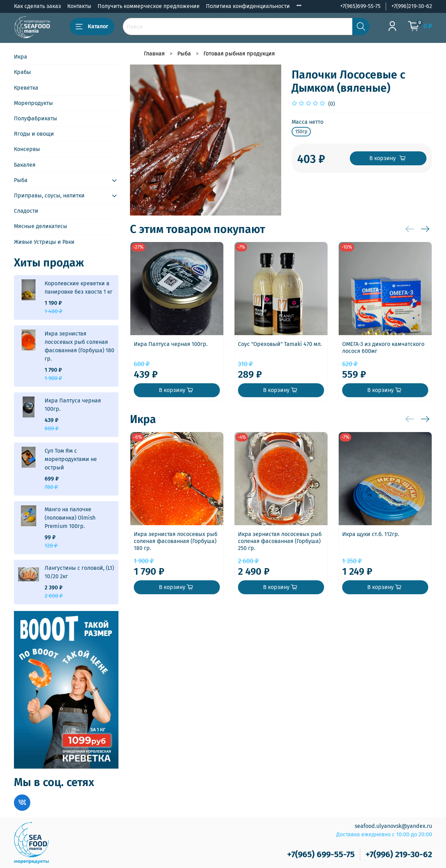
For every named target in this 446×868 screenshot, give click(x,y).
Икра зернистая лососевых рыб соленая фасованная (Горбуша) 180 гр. (176, 541)
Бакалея (25, 165)
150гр (301, 132)
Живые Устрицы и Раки (44, 242)
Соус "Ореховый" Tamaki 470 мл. (280, 344)
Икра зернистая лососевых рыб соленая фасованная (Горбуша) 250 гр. (280, 541)
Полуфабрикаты (36, 118)
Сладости (26, 211)
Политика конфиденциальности (248, 6)
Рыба (184, 54)
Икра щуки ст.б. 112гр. (371, 534)
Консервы (27, 149)
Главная (154, 54)
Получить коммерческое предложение (149, 6)
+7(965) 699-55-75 (321, 854)
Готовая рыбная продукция (239, 54)
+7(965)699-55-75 (360, 6)
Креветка (26, 88)
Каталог (92, 27)
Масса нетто (307, 122)
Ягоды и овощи (34, 134)
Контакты (79, 6)
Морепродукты (33, 103)
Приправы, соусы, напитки (49, 195)
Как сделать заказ (37, 6)
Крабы (22, 72)
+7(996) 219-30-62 (399, 854)
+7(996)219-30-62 (412, 6)
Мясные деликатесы (41, 226)
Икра (21, 57)
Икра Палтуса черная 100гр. (171, 344)
